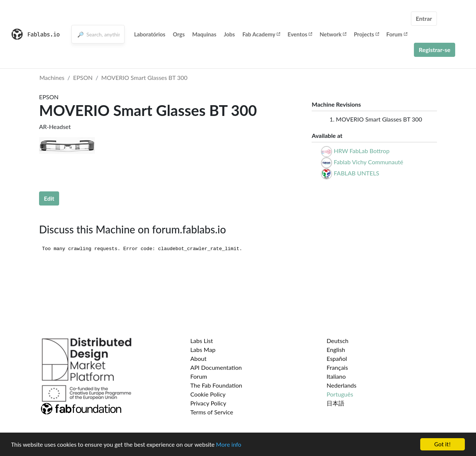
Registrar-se (435, 50)
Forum (397, 34)
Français (337, 367)
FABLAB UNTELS (356, 173)
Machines (52, 77)
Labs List (202, 341)
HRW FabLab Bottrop (361, 151)
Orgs (179, 34)
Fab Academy (261, 34)
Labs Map (203, 350)
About (199, 358)
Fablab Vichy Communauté (368, 162)
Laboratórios (149, 34)
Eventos (300, 34)
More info (229, 445)
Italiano (336, 376)
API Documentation (216, 367)
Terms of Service (212, 412)
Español (337, 358)
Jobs (229, 34)
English (336, 350)
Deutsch (337, 341)
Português (340, 394)
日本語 (335, 403)
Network (333, 34)
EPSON (83, 77)
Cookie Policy (208, 394)
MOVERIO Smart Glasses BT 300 (144, 77)
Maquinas (204, 34)
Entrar (424, 18)
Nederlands (341, 385)
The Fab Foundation (216, 385)
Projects (366, 34)
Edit (49, 198)
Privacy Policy (208, 403)
